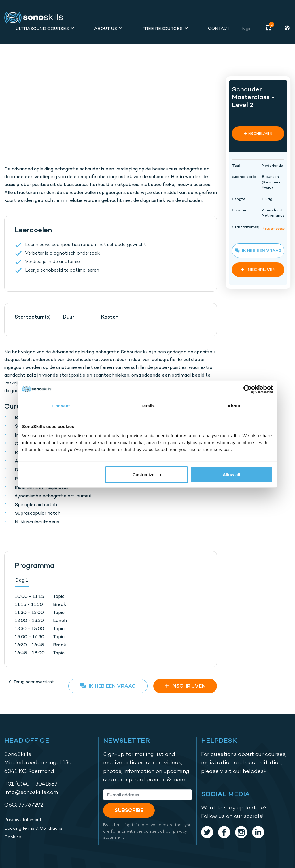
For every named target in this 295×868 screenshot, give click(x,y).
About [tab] (234, 406)
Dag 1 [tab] (22, 580)
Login (247, 28)
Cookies (13, 837)
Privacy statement (23, 820)
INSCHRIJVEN (185, 686)
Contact (219, 28)
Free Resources (162, 28)
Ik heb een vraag (108, 686)
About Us (106, 28)
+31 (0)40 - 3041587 (31, 784)
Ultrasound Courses (42, 28)
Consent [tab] (61, 406)
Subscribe (129, 810)
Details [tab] (147, 406)
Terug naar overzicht (31, 682)
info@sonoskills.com (31, 792)
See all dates (273, 228)
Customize (147, 474)
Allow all (231, 474)
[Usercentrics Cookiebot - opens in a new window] (248, 389)
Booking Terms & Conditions (33, 828)
